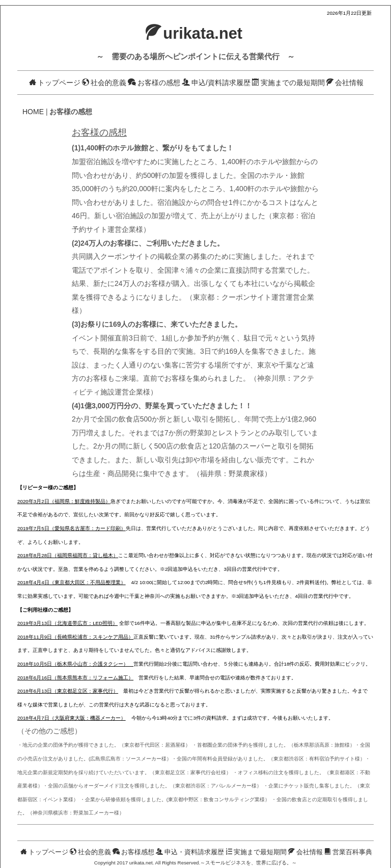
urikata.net (194, 33)
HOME (33, 112)
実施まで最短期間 (256, 852)
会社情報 (345, 83)
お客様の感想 (154, 83)
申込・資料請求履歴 (190, 852)
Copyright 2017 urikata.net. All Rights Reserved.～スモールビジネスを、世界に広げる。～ (196, 863)
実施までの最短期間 (288, 83)
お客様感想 (133, 852)
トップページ (55, 83)
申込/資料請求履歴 (216, 83)
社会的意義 (104, 83)
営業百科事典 (348, 852)
